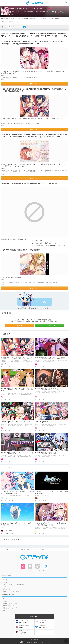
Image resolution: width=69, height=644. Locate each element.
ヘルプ (5, 587)
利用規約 (5, 582)
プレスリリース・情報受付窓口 (11, 591)
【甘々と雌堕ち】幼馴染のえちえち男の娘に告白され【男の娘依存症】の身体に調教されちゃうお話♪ (32, 119)
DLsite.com (27, 621)
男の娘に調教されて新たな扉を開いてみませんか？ (17, 358)
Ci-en (27, 627)
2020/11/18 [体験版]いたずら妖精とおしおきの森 (50, 358)
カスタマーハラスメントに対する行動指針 (14, 584)
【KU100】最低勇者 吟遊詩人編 (11, 277)
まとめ (13, 549)
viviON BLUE (46, 627)
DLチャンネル (35, 3)
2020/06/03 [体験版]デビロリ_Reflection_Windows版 (17, 453)
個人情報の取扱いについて (10, 606)
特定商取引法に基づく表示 (10, 603)
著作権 (5, 599)
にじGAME (46, 621)
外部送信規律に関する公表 (10, 608)
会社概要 (5, 580)
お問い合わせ (6, 589)
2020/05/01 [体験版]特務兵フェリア (46, 453)
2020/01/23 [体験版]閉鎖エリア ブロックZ (48, 389)
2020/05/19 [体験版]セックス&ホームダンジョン (16, 422)
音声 (12, 14)
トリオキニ (27, 632)
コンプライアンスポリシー (10, 610)
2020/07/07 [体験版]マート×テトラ (46, 422)
